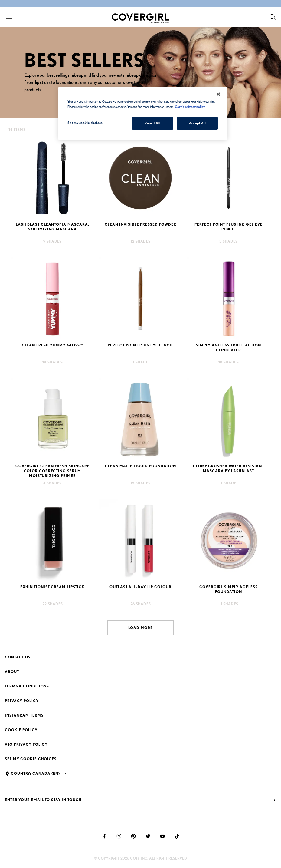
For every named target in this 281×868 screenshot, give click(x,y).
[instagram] (119, 836)
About (12, 672)
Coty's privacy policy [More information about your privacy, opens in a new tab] (190, 107)
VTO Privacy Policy (26, 744)
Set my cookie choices (31, 759)
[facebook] (104, 836)
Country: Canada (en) (36, 774)
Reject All (153, 123)
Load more (140, 628)
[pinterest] (133, 836)
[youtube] (162, 836)
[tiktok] (177, 836)
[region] (143, 113)
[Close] (218, 94)
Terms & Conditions (27, 686)
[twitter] (148, 836)
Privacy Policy (22, 701)
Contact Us (18, 657)
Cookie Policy (21, 730)
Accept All (198, 123)
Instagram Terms (24, 715)
